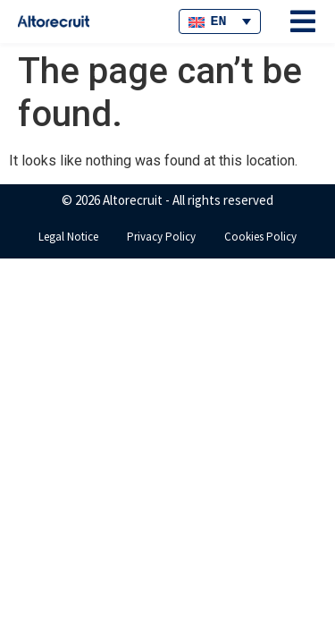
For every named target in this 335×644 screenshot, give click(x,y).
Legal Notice (68, 237)
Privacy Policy (161, 237)
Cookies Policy (260, 237)
